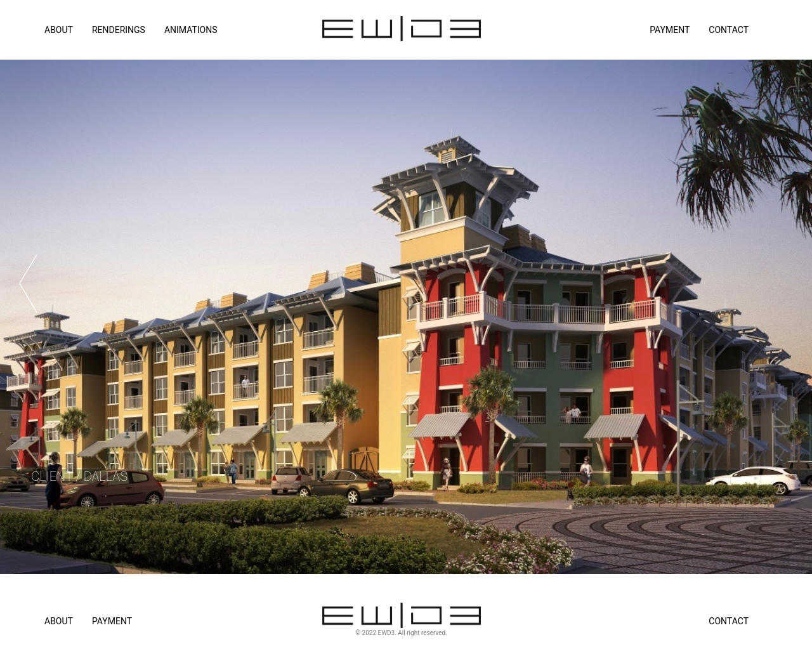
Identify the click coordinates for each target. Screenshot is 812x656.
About (59, 621)
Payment (670, 30)
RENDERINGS (119, 30)
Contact (729, 30)
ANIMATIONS (191, 30)
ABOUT (59, 30)
